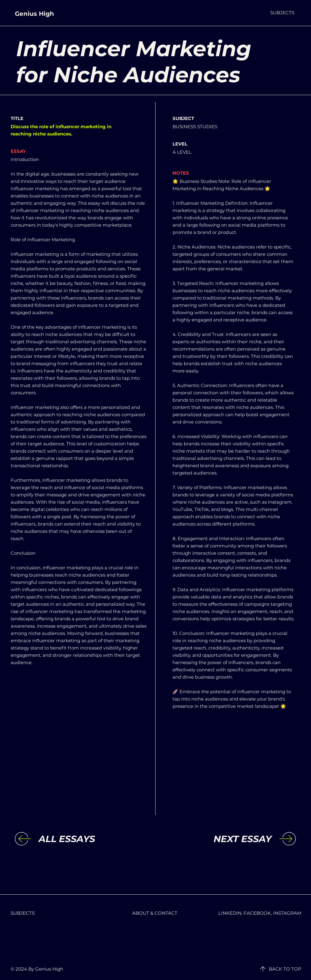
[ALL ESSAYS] (88, 839)
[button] (282, 13)
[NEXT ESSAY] (222, 839)
